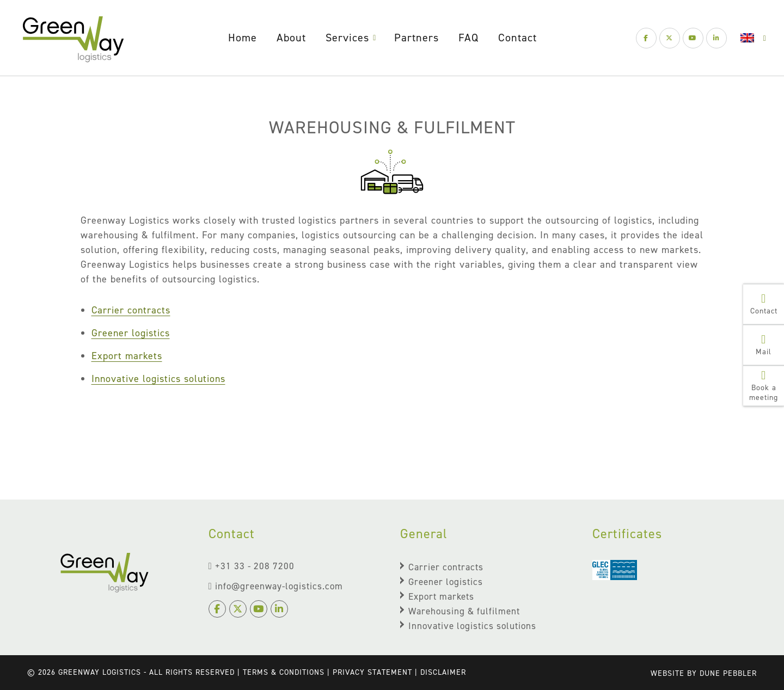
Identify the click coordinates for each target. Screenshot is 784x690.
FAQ (468, 38)
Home (243, 38)
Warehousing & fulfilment (464, 611)
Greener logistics (131, 333)
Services (347, 38)
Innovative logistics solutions (158, 379)
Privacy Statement (372, 672)
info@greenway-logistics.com (276, 586)
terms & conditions (284, 672)
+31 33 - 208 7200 (252, 566)
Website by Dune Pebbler (704, 673)
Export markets (127, 356)
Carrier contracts (131, 310)
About (291, 38)
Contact (517, 38)
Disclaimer (443, 672)
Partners (416, 38)
